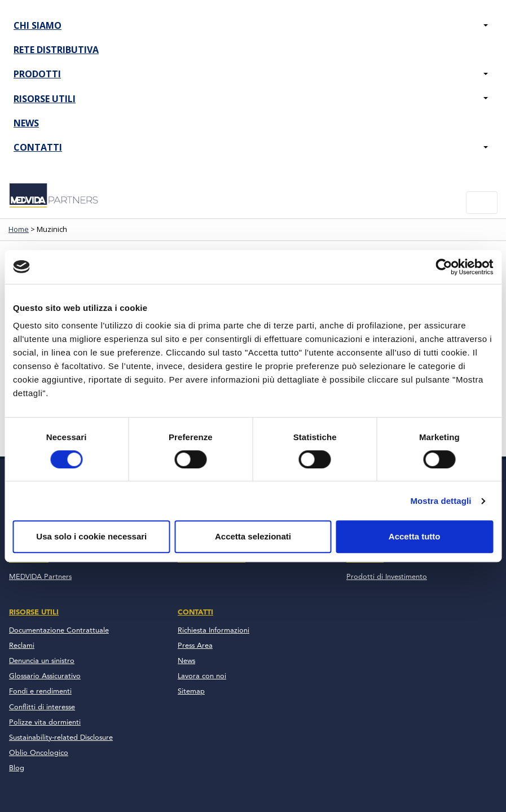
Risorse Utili (45, 99)
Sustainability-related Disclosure (61, 738)
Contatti (38, 147)
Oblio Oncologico (39, 753)
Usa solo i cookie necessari (91, 536)
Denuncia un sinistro (42, 661)
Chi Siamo (38, 25)
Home (19, 229)
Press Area (195, 646)
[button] (486, 26)
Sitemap (191, 692)
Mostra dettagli (441, 501)
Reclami (22, 646)
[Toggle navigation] (482, 203)
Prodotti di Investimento (387, 577)
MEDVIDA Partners (40, 577)
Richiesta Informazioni (214, 631)
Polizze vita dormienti (45, 723)
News (26, 123)
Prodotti (37, 74)
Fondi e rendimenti (40, 692)
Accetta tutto (415, 536)
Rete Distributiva (56, 50)
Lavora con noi (202, 676)
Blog (17, 768)
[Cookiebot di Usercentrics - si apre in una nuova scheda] (444, 267)
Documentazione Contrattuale (59, 631)
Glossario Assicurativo (45, 676)
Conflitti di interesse (42, 707)
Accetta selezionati (253, 536)
